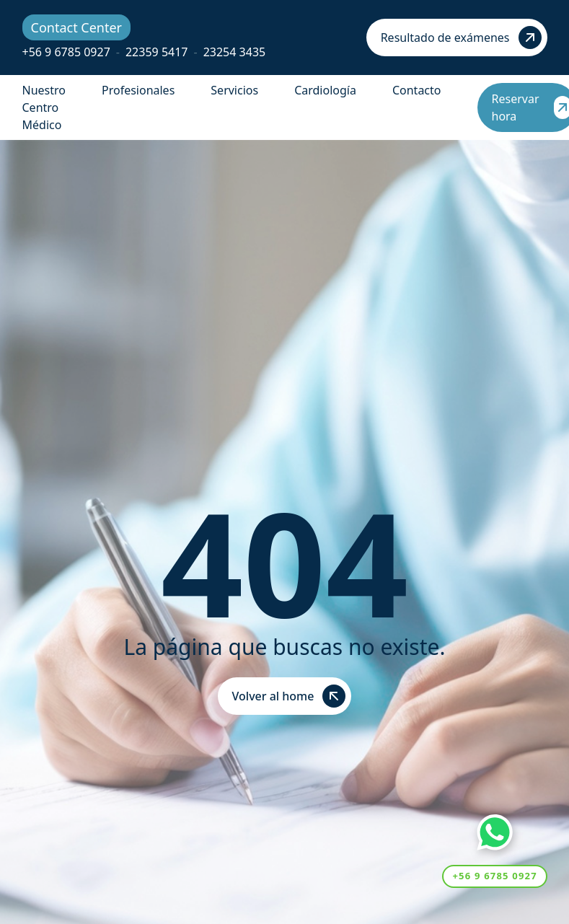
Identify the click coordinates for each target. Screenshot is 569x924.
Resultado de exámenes (461, 38)
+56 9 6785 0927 (66, 52)
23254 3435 (235, 52)
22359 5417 (157, 52)
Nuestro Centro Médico (44, 107)
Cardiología (325, 90)
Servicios (234, 90)
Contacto (417, 90)
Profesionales (138, 90)
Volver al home (289, 696)
